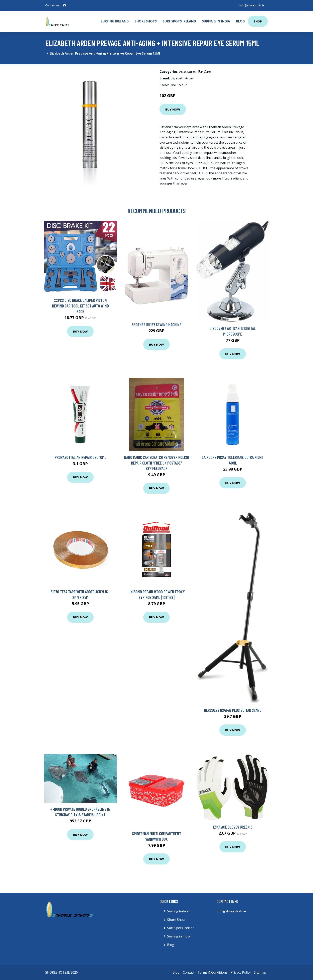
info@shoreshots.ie (252, 5)
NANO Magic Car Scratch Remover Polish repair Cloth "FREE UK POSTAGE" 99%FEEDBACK (156, 463)
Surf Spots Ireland (179, 21)
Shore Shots (146, 21)
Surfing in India (216, 21)
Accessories (188, 72)
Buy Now (173, 109)
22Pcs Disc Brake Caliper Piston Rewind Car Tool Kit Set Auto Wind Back (80, 306)
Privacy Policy (241, 972)
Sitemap (260, 972)
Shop (258, 21)
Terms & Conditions (213, 972)
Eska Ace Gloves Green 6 (233, 827)
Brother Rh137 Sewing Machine (156, 324)
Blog (240, 21)
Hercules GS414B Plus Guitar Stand (233, 710)
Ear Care (205, 72)
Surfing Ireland (115, 21)
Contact (189, 972)
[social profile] (65, 5)
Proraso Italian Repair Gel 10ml (80, 457)
